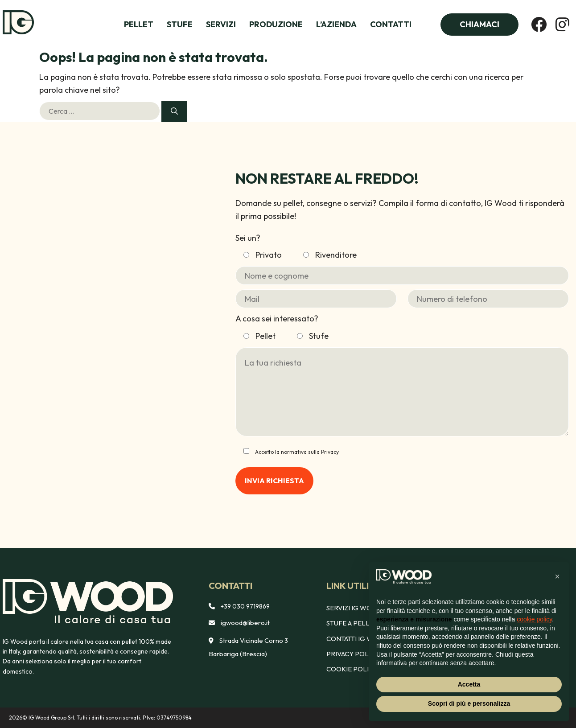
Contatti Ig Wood (358, 639)
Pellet (139, 24)
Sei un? (248, 238)
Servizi (221, 24)
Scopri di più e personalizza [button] (469, 703)
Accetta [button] (469, 684)
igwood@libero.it (245, 623)
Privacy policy (353, 654)
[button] (557, 576)
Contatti (391, 24)
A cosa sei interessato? (277, 319)
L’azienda (336, 24)
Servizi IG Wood (354, 608)
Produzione (276, 24)
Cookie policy (352, 669)
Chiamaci (479, 24)
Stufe (180, 24)
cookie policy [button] (534, 619)
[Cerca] (174, 111)
